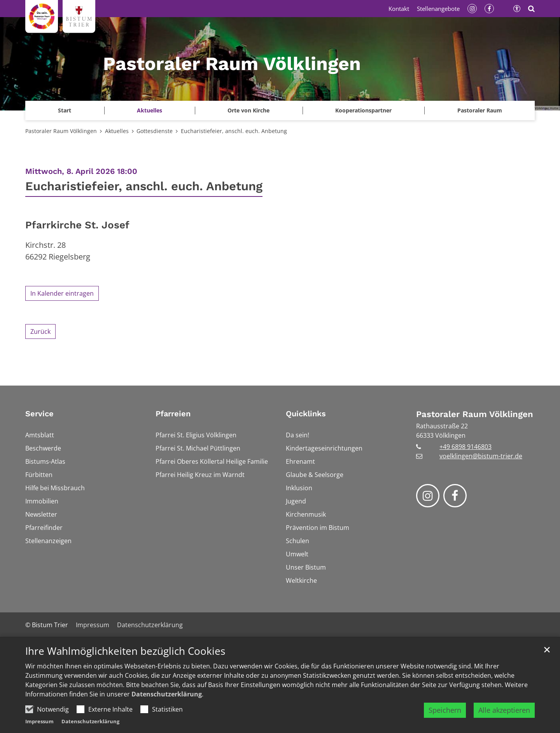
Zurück (40, 331)
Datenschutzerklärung (167, 694)
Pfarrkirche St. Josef (77, 225)
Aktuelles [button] (150, 110)
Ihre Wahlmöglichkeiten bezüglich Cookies (125, 651)
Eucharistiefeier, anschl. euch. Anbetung (234, 131)
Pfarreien (173, 414)
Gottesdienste (155, 131)
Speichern (445, 710)
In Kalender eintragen (62, 293)
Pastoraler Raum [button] (480, 110)
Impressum (39, 721)
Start (65, 110)
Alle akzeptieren (504, 710)
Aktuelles (117, 131)
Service (39, 414)
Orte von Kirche (248, 110)
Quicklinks (306, 414)
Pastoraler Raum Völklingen (61, 131)
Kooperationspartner (363, 110)
